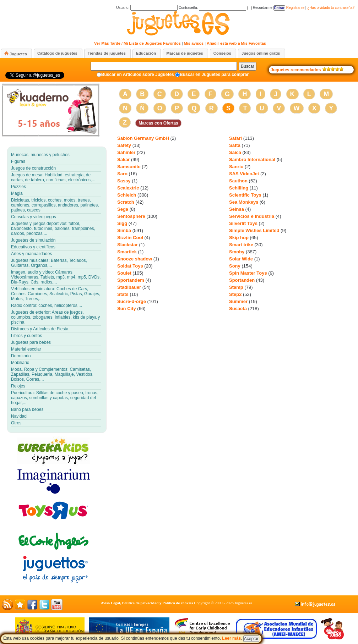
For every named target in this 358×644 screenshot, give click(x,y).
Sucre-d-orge (132, 301)
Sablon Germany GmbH (143, 138)
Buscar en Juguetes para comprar (214, 75)
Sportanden (242, 280)
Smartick (127, 252)
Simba (124, 230)
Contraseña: (212, 8)
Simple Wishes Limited (254, 230)
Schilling (239, 188)
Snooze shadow (135, 259)
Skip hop (239, 238)
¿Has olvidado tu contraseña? (331, 8)
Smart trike (241, 245)
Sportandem (131, 280)
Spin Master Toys (248, 273)
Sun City (127, 309)
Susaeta (238, 309)
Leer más (231, 638)
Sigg (122, 223)
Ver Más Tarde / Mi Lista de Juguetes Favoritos (137, 43)
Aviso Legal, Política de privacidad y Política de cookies (147, 603)
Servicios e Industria (252, 216)
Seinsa (237, 209)
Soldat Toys (130, 266)
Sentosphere (131, 216)
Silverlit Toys (243, 223)
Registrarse (295, 8)
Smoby (237, 252)
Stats (123, 294)
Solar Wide (241, 259)
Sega (123, 209)
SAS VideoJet (244, 174)
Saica (235, 152)
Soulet (124, 273)
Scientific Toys (245, 195)
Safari (235, 138)
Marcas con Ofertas (158, 123)
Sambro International (252, 159)
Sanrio (236, 167)
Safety (124, 145)
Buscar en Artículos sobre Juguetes (138, 75)
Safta (235, 145)
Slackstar (128, 245)
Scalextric (128, 188)
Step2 (235, 294)
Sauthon (238, 181)
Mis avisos (194, 43)
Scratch (126, 202)
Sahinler (126, 152)
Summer (238, 301)
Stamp (236, 287)
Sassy (124, 181)
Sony (235, 266)
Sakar (123, 159)
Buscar (247, 66)
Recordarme (260, 8)
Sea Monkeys (244, 202)
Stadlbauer (129, 287)
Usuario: (147, 8)
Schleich (127, 195)
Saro (122, 174)
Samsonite (129, 167)
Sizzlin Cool (130, 238)
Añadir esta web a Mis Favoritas (236, 43)
